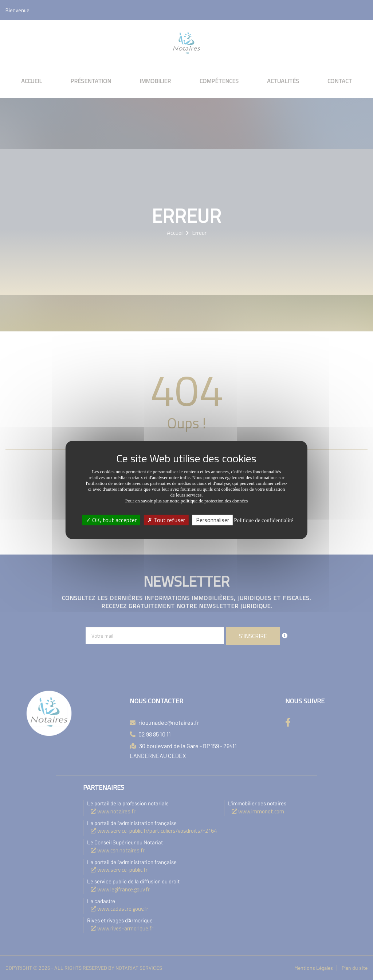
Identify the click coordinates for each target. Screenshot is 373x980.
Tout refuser (166, 520)
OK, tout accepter (111, 520)
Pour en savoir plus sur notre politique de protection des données (187, 501)
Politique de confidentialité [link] (263, 520)
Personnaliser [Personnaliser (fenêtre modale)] (213, 520)
